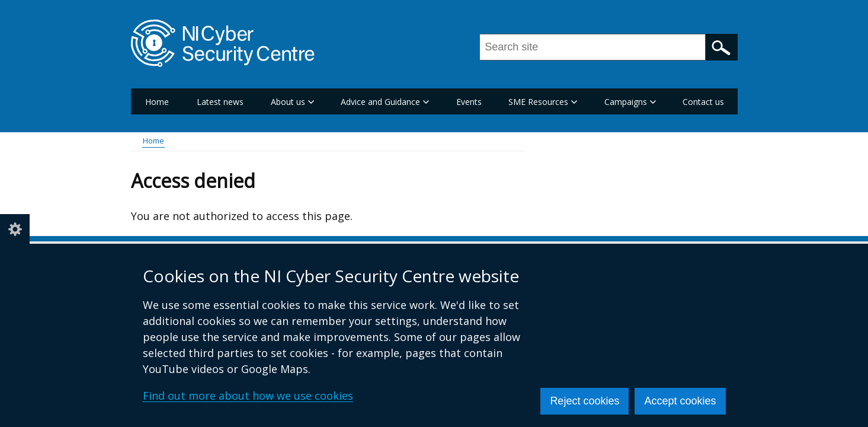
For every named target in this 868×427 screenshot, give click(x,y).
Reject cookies (584, 401)
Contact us (703, 102)
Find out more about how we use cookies (248, 396)
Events (469, 102)
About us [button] (292, 102)
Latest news (220, 102)
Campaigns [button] (630, 102)
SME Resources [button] (543, 102)
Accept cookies (680, 401)
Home (157, 102)
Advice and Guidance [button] (385, 102)
